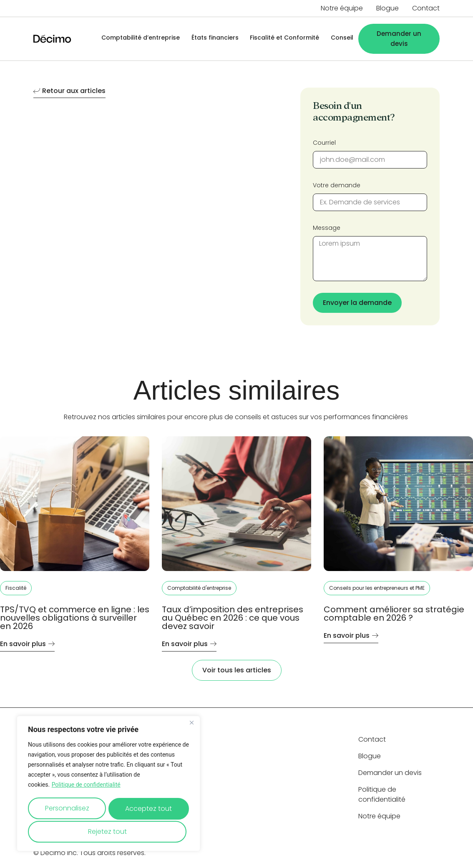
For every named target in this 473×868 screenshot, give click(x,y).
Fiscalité (16, 588)
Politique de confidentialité (86, 787)
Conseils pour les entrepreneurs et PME (377, 588)
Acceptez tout (108, 832)
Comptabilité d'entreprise (199, 588)
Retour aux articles (69, 92)
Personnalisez (68, 810)
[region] (108, 785)
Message (327, 228)
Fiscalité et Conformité (282, 39)
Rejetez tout (148, 810)
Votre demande (337, 185)
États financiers (212, 39)
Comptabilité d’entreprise (136, 39)
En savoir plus (27, 644)
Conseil (341, 39)
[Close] (191, 726)
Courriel (324, 143)
